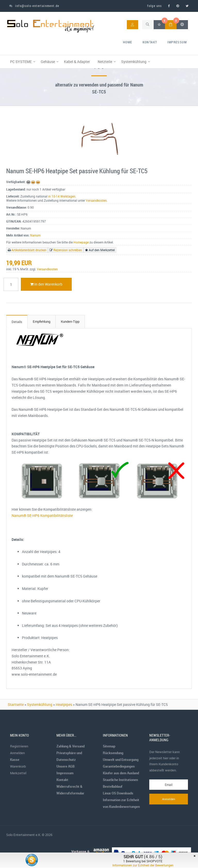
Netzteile (105, 62)
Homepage (81, 242)
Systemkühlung (134, 62)
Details (17, 322)
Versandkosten (96, 200)
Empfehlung (42, 321)
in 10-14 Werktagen (62, 196)
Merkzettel (18, 773)
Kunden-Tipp (70, 321)
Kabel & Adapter (77, 62)
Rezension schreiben (68, 250)
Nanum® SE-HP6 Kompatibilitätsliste (42, 515)
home (128, 42)
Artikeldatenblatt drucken (29, 250)
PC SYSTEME (21, 62)
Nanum (35, 235)
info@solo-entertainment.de (34, 6)
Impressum (177, 42)
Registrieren (19, 746)
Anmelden (17, 753)
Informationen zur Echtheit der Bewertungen (143, 865)
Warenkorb (18, 766)
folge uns (155, 6)
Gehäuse (48, 62)
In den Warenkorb (46, 284)
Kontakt (150, 42)
